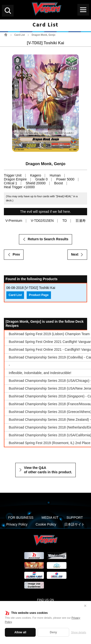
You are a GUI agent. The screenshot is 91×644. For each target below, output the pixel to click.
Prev (16, 254)
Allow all (20, 632)
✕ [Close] (85, 606)
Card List (20, 35)
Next (75, 254)
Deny (53, 632)
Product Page (39, 295)
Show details (79, 632)
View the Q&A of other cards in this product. (48, 470)
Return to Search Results (48, 239)
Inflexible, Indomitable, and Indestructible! (40, 373)
